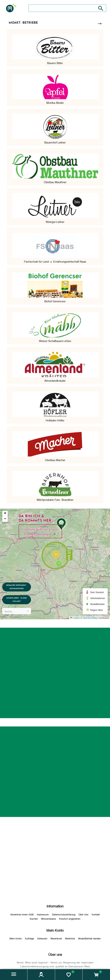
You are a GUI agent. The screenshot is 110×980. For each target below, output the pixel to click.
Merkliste (70, 938)
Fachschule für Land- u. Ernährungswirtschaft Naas (55, 261)
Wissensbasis (49, 919)
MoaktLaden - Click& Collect (17, 600)
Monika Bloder (55, 102)
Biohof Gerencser (55, 301)
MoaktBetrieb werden (89, 938)
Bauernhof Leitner (55, 142)
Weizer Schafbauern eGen (55, 341)
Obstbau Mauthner (55, 182)
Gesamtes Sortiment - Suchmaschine (17, 587)
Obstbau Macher (55, 460)
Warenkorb (56, 938)
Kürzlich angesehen (70, 919)
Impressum (43, 914)
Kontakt (96, 914)
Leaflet (75, 618)
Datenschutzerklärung (64, 914)
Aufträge (29, 938)
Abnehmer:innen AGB (22, 914)
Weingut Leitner (55, 222)
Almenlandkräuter (55, 380)
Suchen (34, 919)
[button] (14, 975)
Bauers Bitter (55, 63)
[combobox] (17, 611)
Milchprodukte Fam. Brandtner (55, 500)
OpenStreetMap (90, 618)
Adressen (42, 938)
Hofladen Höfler (55, 420)
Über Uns (83, 914)
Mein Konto (16, 938)
